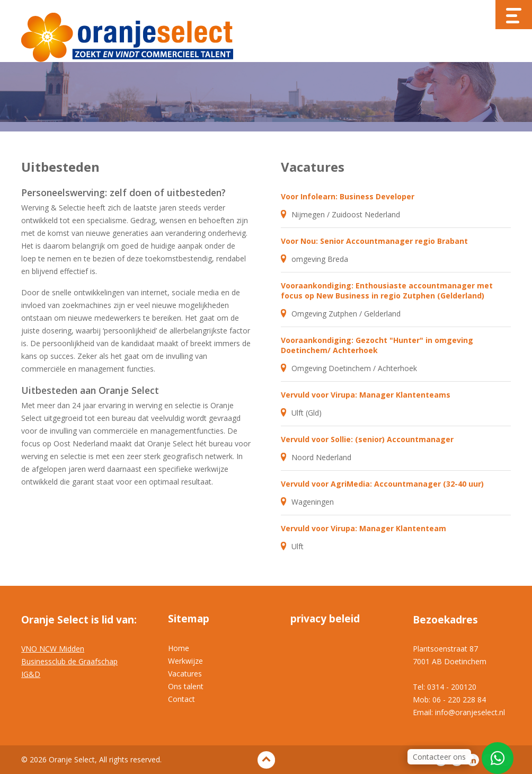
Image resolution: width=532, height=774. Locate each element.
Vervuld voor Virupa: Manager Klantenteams (366, 395)
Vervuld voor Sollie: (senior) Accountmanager (367, 439)
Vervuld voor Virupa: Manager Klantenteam (363, 528)
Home (179, 648)
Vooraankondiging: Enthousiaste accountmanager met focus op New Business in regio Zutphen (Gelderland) (387, 291)
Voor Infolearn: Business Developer (348, 196)
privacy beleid (325, 619)
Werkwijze (185, 661)
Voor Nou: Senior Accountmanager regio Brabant (374, 241)
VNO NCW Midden (53, 649)
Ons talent (186, 686)
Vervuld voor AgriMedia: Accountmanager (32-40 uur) (382, 484)
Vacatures (185, 674)
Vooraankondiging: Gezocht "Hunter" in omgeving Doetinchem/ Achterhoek (377, 345)
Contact (181, 699)
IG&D (31, 674)
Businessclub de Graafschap (69, 661)
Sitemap (189, 619)
